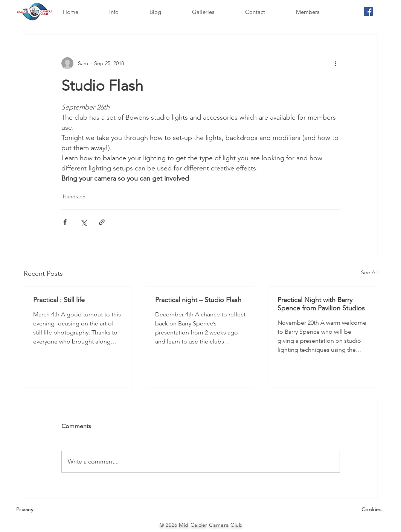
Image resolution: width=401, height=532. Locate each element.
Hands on (74, 196)
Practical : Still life (59, 300)
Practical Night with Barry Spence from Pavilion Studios (321, 304)
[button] (123, 12)
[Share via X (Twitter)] (83, 222)
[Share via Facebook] (65, 222)
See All (369, 272)
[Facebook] (368, 11)
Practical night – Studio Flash (198, 300)
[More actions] (335, 63)
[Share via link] (102, 222)
